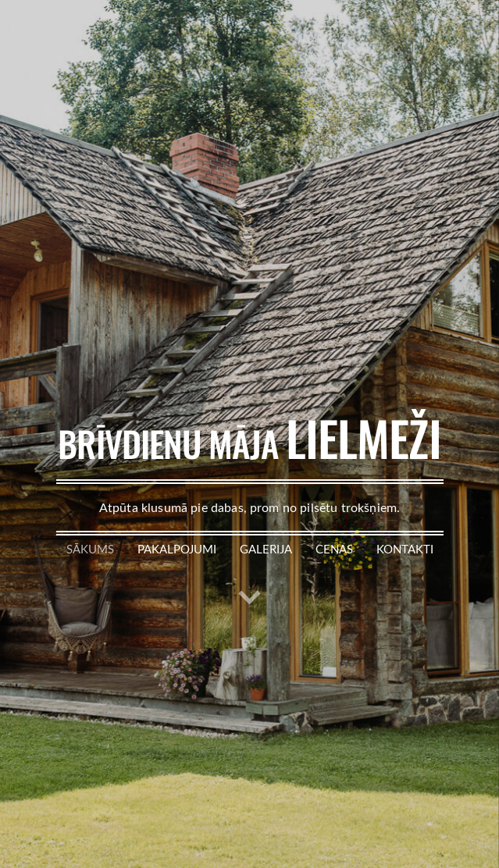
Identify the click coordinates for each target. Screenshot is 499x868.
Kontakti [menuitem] (405, 549)
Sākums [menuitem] (90, 549)
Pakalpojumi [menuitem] (177, 549)
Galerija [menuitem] (266, 549)
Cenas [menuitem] (334, 549)
